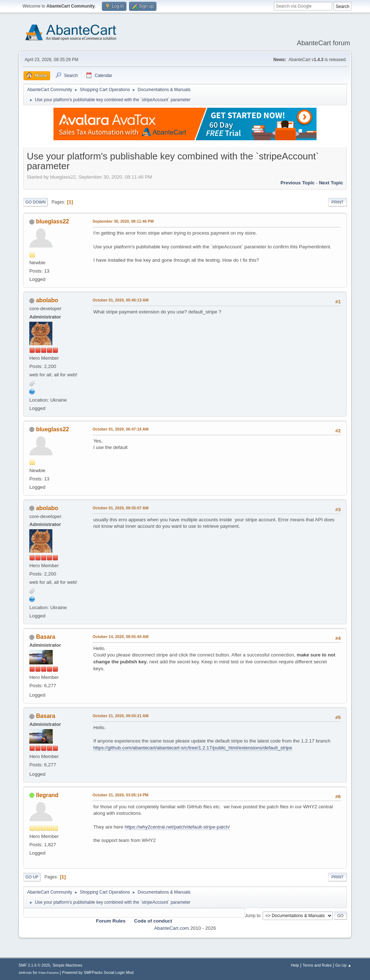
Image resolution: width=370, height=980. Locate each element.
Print (337, 202)
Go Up (32, 877)
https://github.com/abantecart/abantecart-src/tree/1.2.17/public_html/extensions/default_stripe (193, 748)
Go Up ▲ (343, 965)
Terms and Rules (317, 965)
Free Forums (48, 973)
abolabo (47, 300)
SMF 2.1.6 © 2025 (34, 965)
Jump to (253, 915)
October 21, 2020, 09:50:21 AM (121, 716)
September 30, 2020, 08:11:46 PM (123, 221)
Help (295, 965)
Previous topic (298, 183)
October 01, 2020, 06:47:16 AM (121, 429)
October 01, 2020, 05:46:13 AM (121, 300)
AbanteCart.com (171, 928)
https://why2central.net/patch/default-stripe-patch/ (177, 827)
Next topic (331, 183)
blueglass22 (53, 221)
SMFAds (25, 973)
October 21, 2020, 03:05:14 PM (121, 795)
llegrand (47, 795)
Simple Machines (68, 965)
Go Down (35, 202)
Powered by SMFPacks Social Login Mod (98, 972)
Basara (46, 637)
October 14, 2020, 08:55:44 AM (121, 637)
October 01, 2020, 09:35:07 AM (121, 508)
